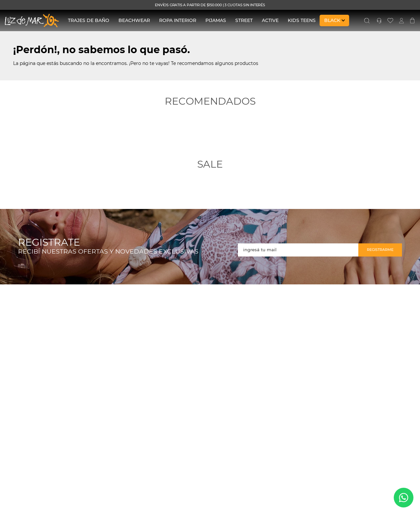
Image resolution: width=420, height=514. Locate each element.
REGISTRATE (49, 243)
